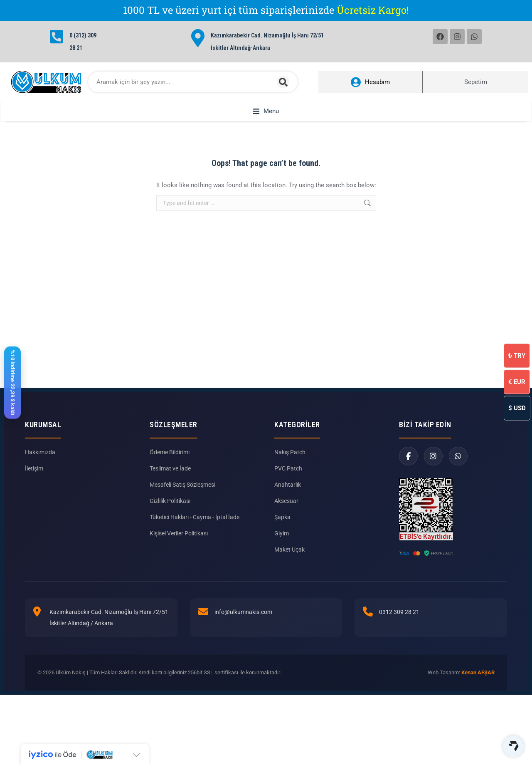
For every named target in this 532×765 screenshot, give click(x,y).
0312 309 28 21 (399, 642)
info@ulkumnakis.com (243, 642)
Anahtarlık (288, 515)
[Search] (283, 82)
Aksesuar (286, 531)
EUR (517, 381)
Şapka (282, 547)
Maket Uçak (289, 580)
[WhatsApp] (458, 486)
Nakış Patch (290, 483)
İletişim (34, 499)
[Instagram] (433, 486)
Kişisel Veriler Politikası (179, 564)
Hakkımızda (40, 483)
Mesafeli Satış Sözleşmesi (182, 515)
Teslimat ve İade (170, 499)
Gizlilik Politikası (170, 531)
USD (517, 408)
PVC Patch (288, 499)
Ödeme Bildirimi (170, 483)
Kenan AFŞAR (478, 703)
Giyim (282, 564)
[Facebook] (408, 486)
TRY (517, 355)
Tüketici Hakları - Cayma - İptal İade (195, 547)
